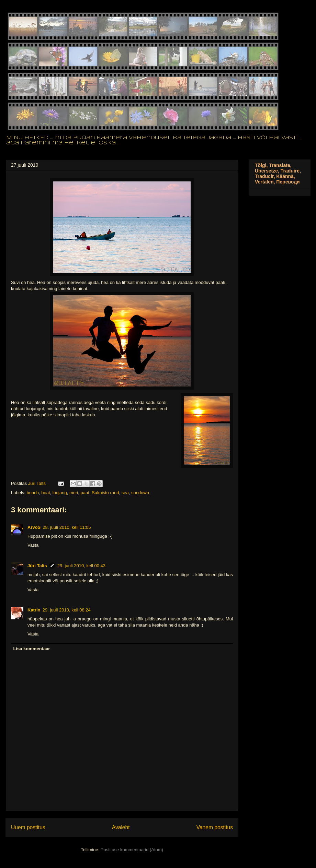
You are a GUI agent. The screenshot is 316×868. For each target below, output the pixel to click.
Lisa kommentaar (32, 649)
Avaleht (121, 827)
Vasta (33, 545)
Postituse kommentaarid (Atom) (132, 850)
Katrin (34, 610)
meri (74, 493)
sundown (140, 493)
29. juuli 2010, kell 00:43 (81, 566)
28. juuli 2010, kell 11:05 (67, 527)
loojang (60, 493)
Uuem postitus (28, 827)
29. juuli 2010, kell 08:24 (67, 610)
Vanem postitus (215, 827)
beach (33, 493)
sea (125, 493)
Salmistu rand (105, 493)
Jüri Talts (37, 566)
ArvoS (34, 527)
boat (46, 493)
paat (85, 493)
